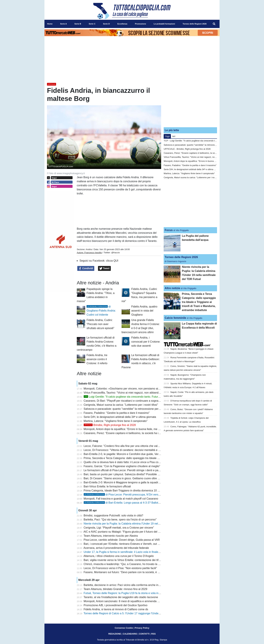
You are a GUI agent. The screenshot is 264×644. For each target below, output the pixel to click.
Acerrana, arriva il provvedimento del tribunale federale (116, 548)
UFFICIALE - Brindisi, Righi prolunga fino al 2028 (187, 149)
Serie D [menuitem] (106, 24)
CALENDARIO (130, 634)
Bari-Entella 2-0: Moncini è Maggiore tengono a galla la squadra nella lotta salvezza (133, 482)
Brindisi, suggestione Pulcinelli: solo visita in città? (113, 515)
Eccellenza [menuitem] (122, 24)
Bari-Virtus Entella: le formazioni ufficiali (107, 486)
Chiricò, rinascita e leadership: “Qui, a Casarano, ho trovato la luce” (124, 564)
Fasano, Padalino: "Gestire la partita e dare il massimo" (117, 413)
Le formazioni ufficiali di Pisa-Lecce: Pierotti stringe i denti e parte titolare (127, 470)
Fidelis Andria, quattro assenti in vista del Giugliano (144, 311)
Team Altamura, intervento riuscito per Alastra (111, 536)
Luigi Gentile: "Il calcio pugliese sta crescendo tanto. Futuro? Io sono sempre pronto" (137, 397)
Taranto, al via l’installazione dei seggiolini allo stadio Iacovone (121, 597)
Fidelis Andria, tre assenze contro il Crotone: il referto (97, 359)
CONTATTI (144, 634)
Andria (89, 249)
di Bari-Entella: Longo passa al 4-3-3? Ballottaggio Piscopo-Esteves (135, 503)
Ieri (174, 136)
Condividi (86, 269)
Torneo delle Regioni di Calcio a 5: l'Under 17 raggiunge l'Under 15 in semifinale (131, 613)
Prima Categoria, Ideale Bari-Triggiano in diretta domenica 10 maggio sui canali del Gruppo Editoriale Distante (149, 491)
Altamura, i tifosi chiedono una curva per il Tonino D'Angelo (119, 556)
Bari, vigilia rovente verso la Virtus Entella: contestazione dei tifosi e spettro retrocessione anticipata (143, 560)
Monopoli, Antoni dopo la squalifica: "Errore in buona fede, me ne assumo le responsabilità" (138, 429)
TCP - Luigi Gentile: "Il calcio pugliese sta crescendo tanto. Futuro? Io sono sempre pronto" (207, 141)
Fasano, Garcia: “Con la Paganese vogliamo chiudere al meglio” (122, 466)
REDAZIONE (115, 634)
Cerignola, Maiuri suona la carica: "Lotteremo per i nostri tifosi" (121, 405)
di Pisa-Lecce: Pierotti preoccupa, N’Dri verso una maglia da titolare (135, 495)
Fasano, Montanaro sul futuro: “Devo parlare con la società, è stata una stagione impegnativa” (140, 572)
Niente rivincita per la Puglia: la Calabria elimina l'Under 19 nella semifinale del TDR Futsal (138, 524)
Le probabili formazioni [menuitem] (164, 24)
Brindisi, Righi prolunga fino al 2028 (110, 425)
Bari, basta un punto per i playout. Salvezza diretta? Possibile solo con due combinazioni (137, 474)
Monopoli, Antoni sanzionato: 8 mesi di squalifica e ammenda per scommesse (130, 601)
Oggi (167, 136)
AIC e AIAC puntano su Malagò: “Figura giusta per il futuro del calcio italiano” (129, 532)
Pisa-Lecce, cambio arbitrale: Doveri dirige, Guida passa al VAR (122, 540)
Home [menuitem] (50, 24)
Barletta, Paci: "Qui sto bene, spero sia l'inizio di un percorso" (120, 520)
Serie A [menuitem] (63, 24)
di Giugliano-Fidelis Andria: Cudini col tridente (101, 311)
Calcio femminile (175, 318)
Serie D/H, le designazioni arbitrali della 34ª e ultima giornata (120, 417)
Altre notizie (172, 288)
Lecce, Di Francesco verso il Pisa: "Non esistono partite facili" (120, 568)
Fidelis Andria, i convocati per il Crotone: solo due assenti (146, 342)
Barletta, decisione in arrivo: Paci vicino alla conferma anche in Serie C (126, 585)
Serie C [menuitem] (92, 24)
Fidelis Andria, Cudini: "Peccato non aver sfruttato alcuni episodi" (100, 324)
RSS (153, 634)
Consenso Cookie (124, 628)
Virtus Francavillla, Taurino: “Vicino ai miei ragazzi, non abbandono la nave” (129, 393)
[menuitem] (214, 24)
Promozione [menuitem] (140, 24)
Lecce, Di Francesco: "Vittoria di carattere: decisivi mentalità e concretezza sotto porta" (135, 450)
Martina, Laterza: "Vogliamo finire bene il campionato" (116, 421)
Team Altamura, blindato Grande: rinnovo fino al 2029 (115, 589)
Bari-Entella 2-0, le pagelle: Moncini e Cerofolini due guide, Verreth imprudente (131, 454)
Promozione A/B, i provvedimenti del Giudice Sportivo (116, 605)
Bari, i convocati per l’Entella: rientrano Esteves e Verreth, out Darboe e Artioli (130, 544)
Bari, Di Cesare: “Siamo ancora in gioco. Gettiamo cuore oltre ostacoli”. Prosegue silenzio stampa (142, 478)
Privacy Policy (142, 628)
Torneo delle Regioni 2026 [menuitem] (195, 24)
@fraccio (116, 253)
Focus (169, 230)
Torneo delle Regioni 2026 (181, 257)
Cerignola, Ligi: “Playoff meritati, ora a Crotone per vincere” (119, 528)
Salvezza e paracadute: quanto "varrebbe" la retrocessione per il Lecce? (127, 409)
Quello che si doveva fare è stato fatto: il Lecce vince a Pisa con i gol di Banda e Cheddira (137, 462)
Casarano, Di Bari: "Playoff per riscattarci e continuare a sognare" (123, 401)
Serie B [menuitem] (78, 24)
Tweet (104, 269)
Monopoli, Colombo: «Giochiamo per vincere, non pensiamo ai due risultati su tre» (133, 389)
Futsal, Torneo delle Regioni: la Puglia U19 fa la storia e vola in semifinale (128, 593)
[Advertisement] (190, 103)
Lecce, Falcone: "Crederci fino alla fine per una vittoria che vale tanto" (125, 446)
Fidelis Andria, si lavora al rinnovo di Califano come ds (116, 609)
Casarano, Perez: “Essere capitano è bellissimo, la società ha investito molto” (130, 433)
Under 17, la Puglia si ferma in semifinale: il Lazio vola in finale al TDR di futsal (130, 552)
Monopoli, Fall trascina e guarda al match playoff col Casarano (121, 499)
